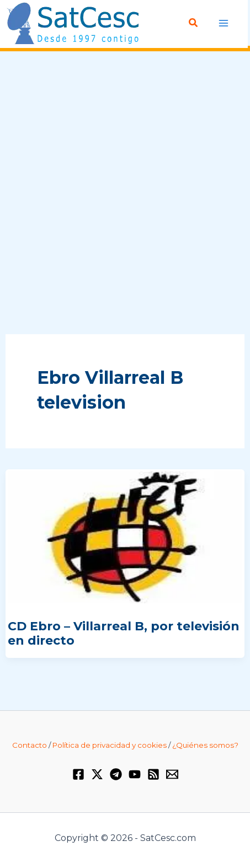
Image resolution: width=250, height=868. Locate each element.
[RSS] (153, 774)
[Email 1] (172, 774)
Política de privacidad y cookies (110, 745)
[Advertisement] (125, 193)
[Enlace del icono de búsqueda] (194, 23)
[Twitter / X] (97, 774)
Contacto (30, 745)
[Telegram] (116, 774)
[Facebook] (78, 774)
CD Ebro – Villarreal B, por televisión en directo (124, 633)
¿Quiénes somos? (205, 745)
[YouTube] (135, 774)
